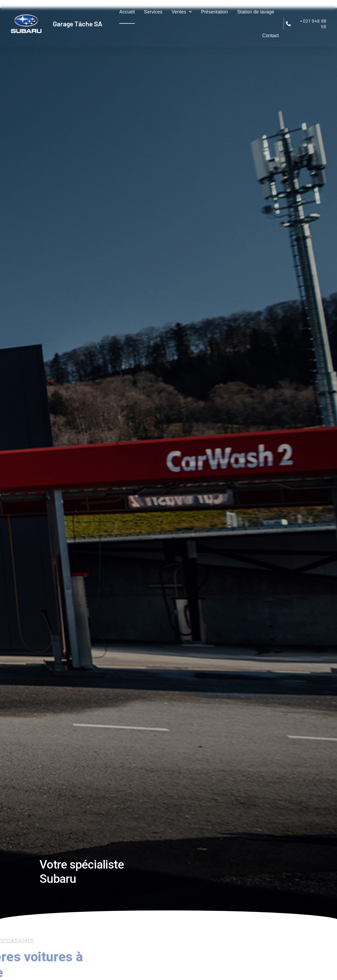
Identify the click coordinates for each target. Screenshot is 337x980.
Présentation (214, 12)
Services (153, 12)
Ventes (182, 12)
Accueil (127, 12)
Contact (271, 36)
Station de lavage (256, 12)
